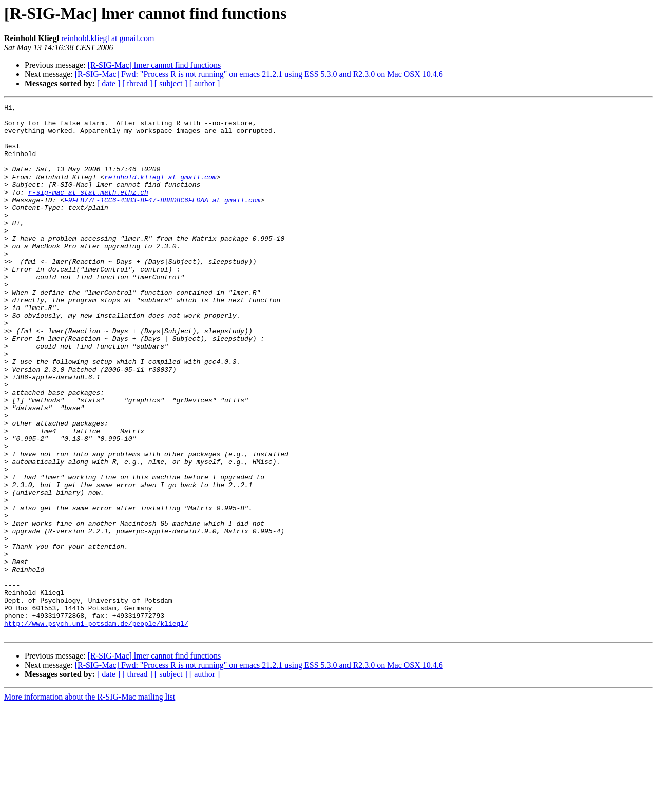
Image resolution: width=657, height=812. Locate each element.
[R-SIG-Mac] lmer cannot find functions (154, 65)
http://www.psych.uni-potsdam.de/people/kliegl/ (96, 728)
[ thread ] (137, 83)
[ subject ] (171, 83)
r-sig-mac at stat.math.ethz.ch (88, 210)
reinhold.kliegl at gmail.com (108, 38)
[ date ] (109, 83)
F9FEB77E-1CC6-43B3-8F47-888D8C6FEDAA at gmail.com (162, 220)
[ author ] (205, 83)
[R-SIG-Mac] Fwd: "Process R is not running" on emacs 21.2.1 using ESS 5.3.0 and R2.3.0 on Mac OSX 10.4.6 (259, 74)
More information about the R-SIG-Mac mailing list (90, 803)
